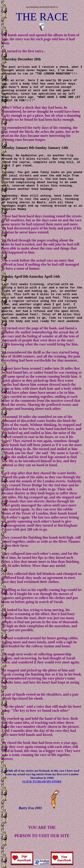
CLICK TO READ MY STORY (42, 781)
